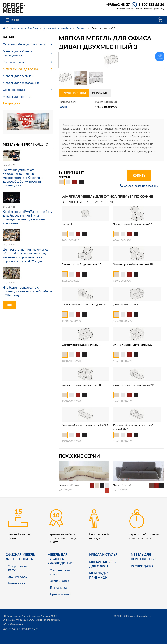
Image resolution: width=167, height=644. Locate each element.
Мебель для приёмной (99, 575)
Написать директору (154, 9)
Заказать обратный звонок (130, 9)
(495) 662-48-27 (11, 629)
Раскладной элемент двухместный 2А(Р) (85, 425)
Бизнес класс (17, 583)
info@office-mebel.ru (14, 624)
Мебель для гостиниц (18, 97)
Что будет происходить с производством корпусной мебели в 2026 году (27, 291)
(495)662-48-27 (118, 4)
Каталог (10, 37)
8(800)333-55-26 (151, 4)
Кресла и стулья (14, 62)
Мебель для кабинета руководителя (18, 53)
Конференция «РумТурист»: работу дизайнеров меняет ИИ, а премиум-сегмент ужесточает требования (28, 217)
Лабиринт (64, 485)
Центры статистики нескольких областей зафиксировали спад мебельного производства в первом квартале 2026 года (25, 255)
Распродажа (11, 103)
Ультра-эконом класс (18, 568)
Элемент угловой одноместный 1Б (81, 264)
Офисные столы (14, 90)
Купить (139, 176)
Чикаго (117, 485)
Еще (10, 305)
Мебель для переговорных (21, 83)
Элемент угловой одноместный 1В (133, 264)
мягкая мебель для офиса (102, 564)
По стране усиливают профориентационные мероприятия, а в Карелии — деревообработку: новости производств (23, 178)
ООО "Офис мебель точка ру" (45, 620)
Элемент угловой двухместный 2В (81, 385)
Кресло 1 (67, 224)
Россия (63, 107)
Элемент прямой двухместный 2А (81, 345)
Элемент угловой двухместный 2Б (133, 345)
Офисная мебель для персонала (24, 44)
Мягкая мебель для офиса (20, 69)
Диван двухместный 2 (126, 304)
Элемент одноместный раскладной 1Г (83, 304)
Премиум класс (60, 594)
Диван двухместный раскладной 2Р (133, 385)
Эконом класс (18, 576)
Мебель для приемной (18, 76)
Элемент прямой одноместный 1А (133, 224)
